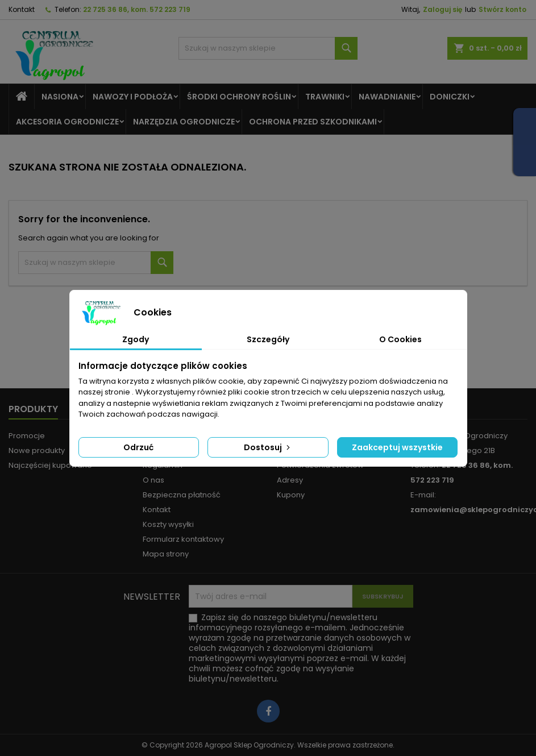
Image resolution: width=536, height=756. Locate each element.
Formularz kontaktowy (183, 539)
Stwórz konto (502, 9)
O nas (153, 480)
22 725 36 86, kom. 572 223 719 (137, 9)
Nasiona (60, 97)
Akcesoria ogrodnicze (67, 122)
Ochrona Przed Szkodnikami (313, 122)
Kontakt (22, 9)
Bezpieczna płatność (182, 495)
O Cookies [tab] (400, 339)
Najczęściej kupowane (50, 465)
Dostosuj (268, 447)
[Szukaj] (268, 48)
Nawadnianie (387, 97)
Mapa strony (166, 554)
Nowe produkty (37, 450)
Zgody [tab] (136, 339)
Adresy (290, 480)
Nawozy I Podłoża (133, 97)
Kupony (291, 495)
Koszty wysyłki (168, 524)
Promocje (27, 436)
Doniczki (450, 97)
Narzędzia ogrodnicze (184, 122)
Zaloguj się (442, 9)
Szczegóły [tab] (268, 339)
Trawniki (325, 97)
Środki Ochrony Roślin (239, 97)
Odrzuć (138, 447)
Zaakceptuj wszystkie (397, 447)
